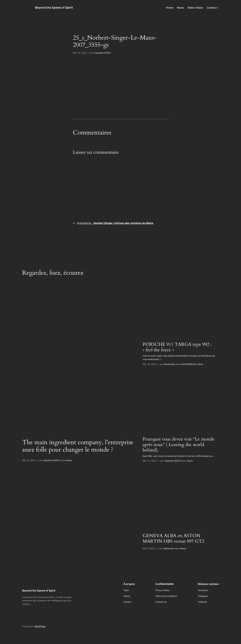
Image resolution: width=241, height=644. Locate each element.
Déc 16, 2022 (80, 53)
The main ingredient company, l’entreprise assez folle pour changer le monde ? (78, 446)
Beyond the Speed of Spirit (54, 8)
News (69, 460)
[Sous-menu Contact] (218, 8)
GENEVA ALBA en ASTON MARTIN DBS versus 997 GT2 (173, 539)
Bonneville (169, 364)
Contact (212, 8)
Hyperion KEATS (103, 53)
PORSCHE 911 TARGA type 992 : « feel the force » (177, 347)
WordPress (40, 626)
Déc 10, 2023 (149, 461)
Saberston (169, 548)
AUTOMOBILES (188, 364)
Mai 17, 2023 (149, 548)
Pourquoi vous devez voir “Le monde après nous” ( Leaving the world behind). (179, 445)
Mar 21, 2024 (29, 460)
